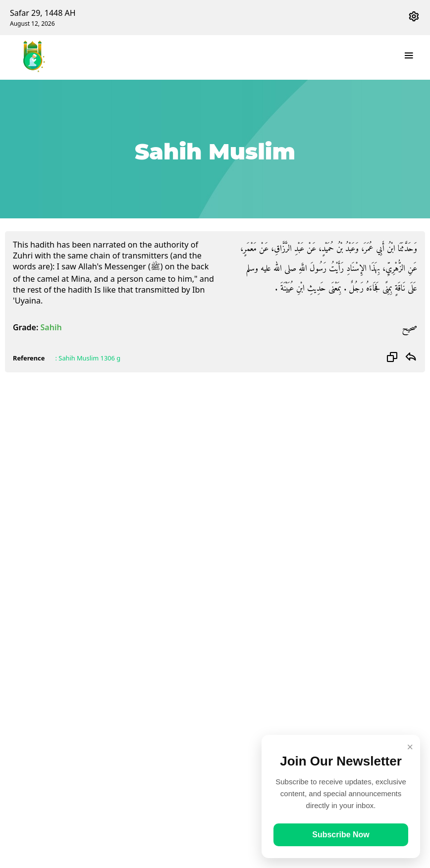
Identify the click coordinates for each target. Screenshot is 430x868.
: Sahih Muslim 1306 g (88, 358)
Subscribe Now (341, 835)
